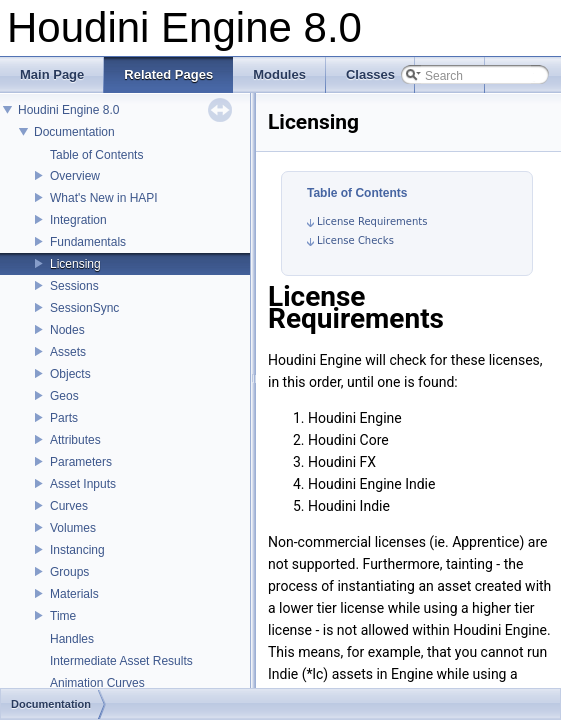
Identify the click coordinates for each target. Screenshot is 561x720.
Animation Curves (97, 683)
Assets (68, 352)
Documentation (74, 132)
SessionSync (84, 308)
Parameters (81, 462)
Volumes (73, 528)
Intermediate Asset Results (121, 661)
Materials (74, 594)
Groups (69, 572)
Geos (64, 396)
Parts (64, 418)
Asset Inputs (83, 484)
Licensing (75, 264)
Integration (78, 220)
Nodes (67, 330)
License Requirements (372, 221)
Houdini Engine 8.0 (68, 110)
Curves (69, 506)
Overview (75, 176)
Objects (70, 374)
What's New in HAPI (104, 198)
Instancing (77, 550)
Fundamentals (88, 242)
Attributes (75, 440)
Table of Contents (96, 155)
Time (63, 616)
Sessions (74, 286)
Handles (72, 639)
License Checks (355, 240)
